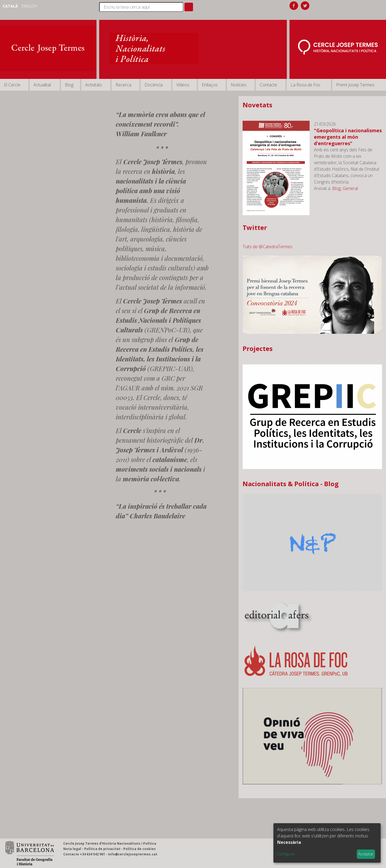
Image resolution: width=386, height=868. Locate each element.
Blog (69, 85)
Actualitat (42, 85)
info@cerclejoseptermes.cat (133, 854)
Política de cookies (140, 849)
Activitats (94, 85)
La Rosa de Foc (306, 85)
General (350, 188)
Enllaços (210, 85)
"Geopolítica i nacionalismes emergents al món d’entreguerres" (348, 137)
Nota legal (72, 849)
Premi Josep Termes (355, 85)
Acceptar (366, 854)
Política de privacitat (102, 849)
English (29, 6)
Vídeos (183, 85)
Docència (154, 85)
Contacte (268, 85)
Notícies (239, 85)
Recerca (123, 85)
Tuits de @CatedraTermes (268, 247)
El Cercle (12, 85)
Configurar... (287, 854)
